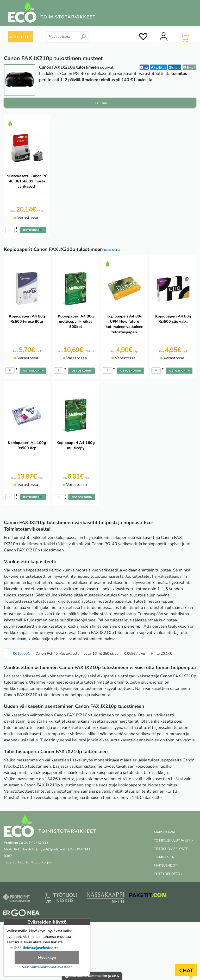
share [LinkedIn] (175, 68)
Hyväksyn (47, 958)
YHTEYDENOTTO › (168, 874)
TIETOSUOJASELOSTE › (172, 849)
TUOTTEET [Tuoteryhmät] (20, 37)
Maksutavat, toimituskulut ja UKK (92, 976)
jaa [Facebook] (144, 68)
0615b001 (21, 654)
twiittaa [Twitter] (158, 68)
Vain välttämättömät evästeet (47, 967)
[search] (83, 35)
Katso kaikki (112, 250)
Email (189, 68)
